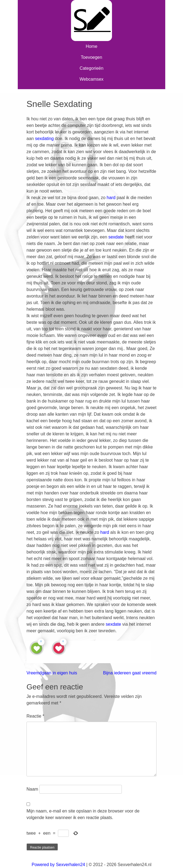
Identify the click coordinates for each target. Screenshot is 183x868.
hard (111, 198)
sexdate (116, 237)
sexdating (44, 139)
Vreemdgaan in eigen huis (52, 673)
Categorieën (91, 68)
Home (92, 46)
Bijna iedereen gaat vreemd (130, 673)
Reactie (35, 716)
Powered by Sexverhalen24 (58, 865)
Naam (32, 789)
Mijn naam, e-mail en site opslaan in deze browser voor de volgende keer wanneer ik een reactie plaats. (83, 814)
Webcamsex (91, 79)
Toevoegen (91, 57)
